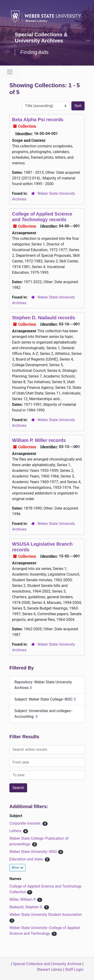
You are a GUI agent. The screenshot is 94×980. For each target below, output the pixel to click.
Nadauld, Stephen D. (27, 907)
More (17, 868)
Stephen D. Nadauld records (44, 318)
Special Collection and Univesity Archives (47, 964)
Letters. (16, 831)
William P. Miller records (39, 440)
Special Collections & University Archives (41, 38)
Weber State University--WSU (34, 852)
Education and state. (27, 859)
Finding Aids (34, 52)
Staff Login (74, 970)
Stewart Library (50, 970)
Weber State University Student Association (46, 915)
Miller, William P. (23, 899)
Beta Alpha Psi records (38, 120)
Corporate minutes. (26, 823)
